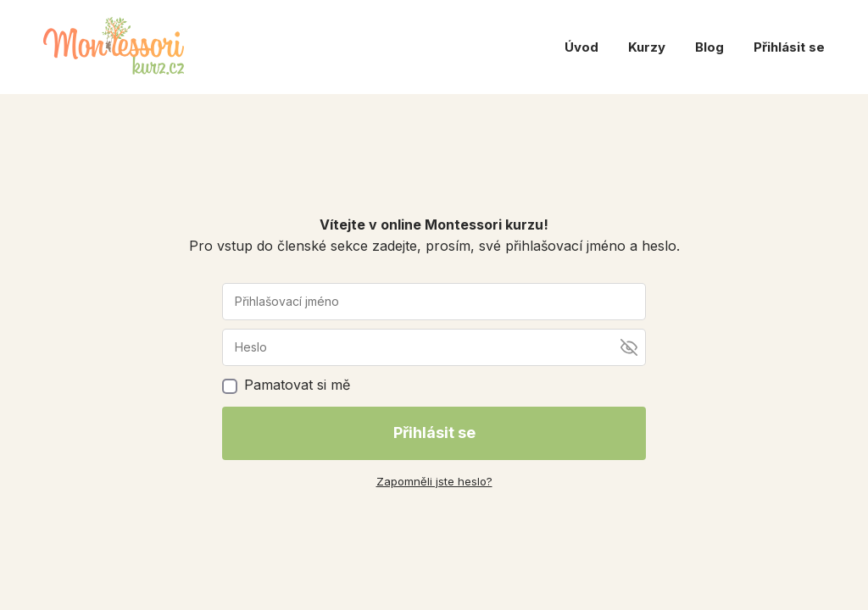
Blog (709, 47)
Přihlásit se (789, 47)
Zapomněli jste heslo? (434, 481)
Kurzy (647, 47)
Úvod (581, 47)
